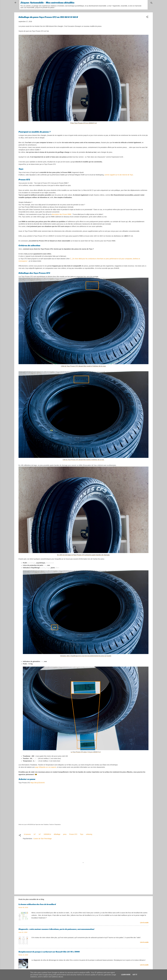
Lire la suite (144, 923)
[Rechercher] (151, 3)
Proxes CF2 (73, 834)
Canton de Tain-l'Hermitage (43, 839)
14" (40, 834)
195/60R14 (47, 834)
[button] (147, 17)
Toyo (82, 834)
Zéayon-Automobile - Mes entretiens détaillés (47, 3)
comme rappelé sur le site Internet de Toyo (119, 175)
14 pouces (27, 834)
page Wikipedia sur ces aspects (46, 767)
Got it (135, 975)
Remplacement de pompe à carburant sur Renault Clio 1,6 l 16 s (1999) (49, 952)
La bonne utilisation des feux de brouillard (37, 904)
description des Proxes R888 (61, 214)
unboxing (89, 834)
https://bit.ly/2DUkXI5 (38, 783)
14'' (35, 834)
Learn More (126, 975)
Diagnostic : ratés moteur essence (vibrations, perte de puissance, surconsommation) (56, 929)
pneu (65, 834)
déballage (57, 834)
